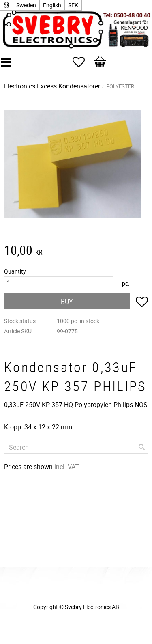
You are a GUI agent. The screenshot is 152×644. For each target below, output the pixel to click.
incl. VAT (67, 467)
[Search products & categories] (76, 447)
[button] (83, 62)
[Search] (142, 447)
